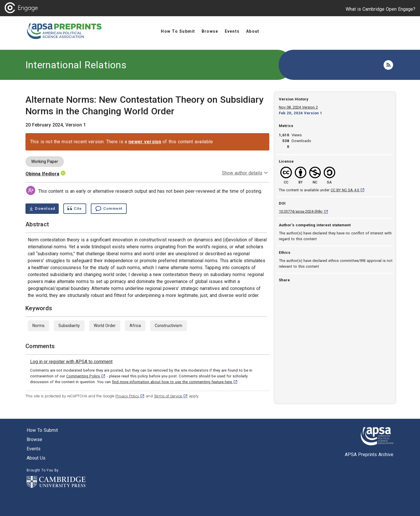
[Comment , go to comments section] (109, 209)
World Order (105, 326)
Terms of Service (171, 396)
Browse (34, 439)
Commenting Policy (86, 376)
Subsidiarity (69, 326)
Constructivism (168, 326)
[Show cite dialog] (75, 209)
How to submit (42, 430)
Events (34, 449)
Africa (135, 326)
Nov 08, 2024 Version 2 (298, 107)
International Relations (76, 65)
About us (36, 458)
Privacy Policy (130, 396)
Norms (38, 326)
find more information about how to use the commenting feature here (175, 382)
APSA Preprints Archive (369, 455)
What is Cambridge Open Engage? (381, 9)
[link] (71, 362)
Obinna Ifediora (42, 174)
